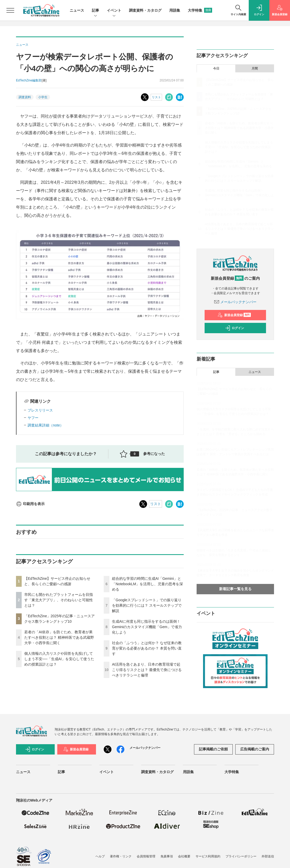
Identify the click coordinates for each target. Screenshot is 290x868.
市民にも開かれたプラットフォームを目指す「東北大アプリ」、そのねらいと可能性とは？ (59, 600)
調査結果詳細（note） (46, 425)
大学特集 (200, 10)
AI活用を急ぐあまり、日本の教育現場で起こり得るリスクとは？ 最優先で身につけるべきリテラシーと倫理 (147, 670)
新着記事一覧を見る (235, 589)
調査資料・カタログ (145, 10)
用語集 (175, 10)
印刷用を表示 (30, 504)
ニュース (77, 10)
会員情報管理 (146, 856)
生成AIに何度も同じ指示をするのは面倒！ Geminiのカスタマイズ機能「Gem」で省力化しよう (147, 627)
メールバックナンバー (235, 302)
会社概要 (184, 856)
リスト (156, 97)
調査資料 (25, 97)
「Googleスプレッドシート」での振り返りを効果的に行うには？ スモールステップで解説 (147, 605)
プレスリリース (40, 410)
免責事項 (167, 856)
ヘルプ (100, 856)
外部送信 (268, 856)
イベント (114, 11)
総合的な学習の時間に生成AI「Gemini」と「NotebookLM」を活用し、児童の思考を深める (147, 584)
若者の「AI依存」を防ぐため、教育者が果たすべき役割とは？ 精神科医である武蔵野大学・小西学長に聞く (59, 637)
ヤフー (33, 418)
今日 (216, 68)
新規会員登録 (234, 315)
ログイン (235, 328)
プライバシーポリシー (241, 856)
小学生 (43, 97)
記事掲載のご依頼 (213, 749)
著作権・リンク (121, 856)
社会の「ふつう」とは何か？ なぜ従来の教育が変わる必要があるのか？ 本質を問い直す (147, 648)
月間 (255, 68)
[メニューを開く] (10, 10)
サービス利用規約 (208, 856)
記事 (95, 11)
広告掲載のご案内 (255, 749)
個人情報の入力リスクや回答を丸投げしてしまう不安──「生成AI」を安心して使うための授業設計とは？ (59, 659)
